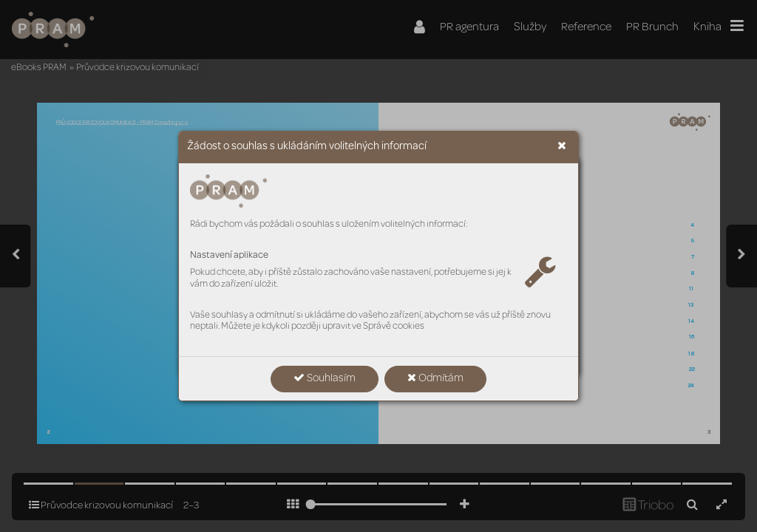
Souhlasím (325, 378)
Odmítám (435, 378)
